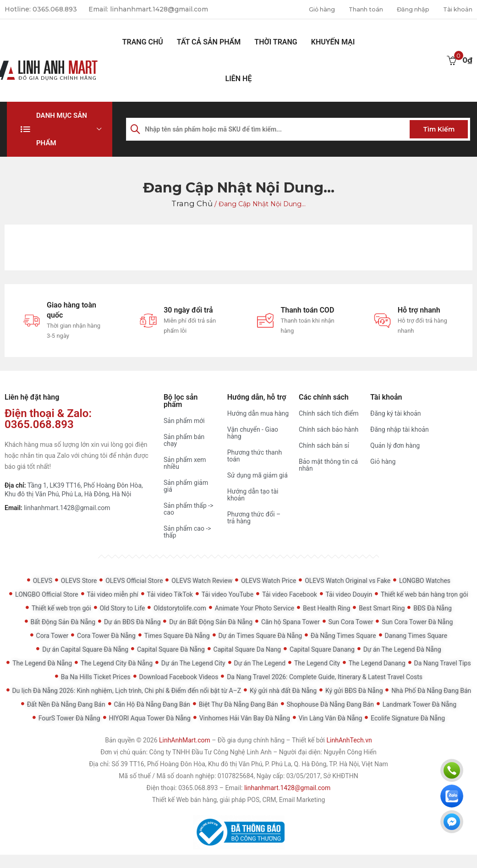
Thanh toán (355, 9)
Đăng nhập (407, 9)
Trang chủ (143, 41)
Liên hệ (239, 78)
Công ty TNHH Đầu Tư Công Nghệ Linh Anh (211, 752)
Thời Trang (276, 41)
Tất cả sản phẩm (209, 41)
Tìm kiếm (439, 129)
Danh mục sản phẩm (62, 129)
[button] (60, 129)
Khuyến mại (333, 41)
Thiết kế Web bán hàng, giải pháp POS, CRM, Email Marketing (239, 799)
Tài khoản (456, 9)
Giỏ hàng (307, 9)
